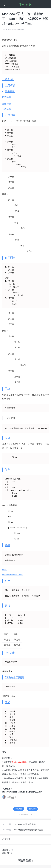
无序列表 (10, 115)
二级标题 (10, 86)
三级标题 (10, 91)
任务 (7, 470)
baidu (5, 570)
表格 (7, 605)
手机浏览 (19, 809)
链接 (7, 545)
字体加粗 (10, 653)
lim (17, 539)
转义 (7, 702)
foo (11, 511)
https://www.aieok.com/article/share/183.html (22, 792)
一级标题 (8, 79)
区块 (7, 389)
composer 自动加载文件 (25, 824)
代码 (7, 438)
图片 (7, 581)
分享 (9, 30)
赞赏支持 (32, 809)
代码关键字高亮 (14, 677)
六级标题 (7, 109)
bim (17, 533)
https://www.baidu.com (12, 575)
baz (11, 522)
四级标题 (7, 97)
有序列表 (10, 258)
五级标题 (7, 104)
